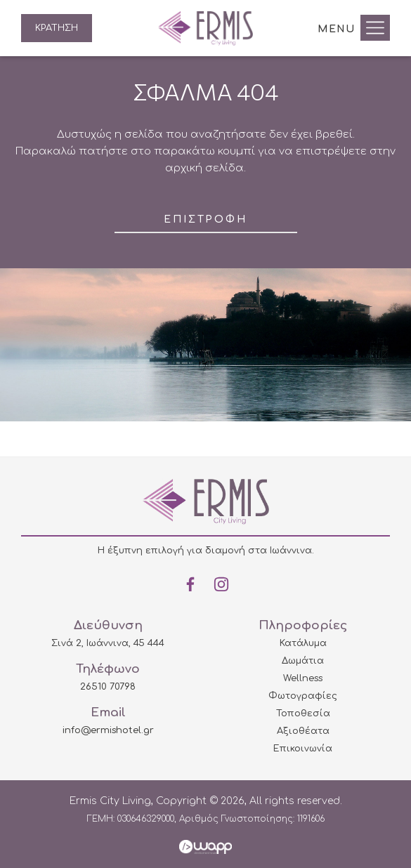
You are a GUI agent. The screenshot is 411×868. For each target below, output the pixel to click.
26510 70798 (108, 687)
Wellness (303, 678)
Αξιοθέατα (303, 731)
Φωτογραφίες (303, 696)
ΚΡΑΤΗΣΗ (57, 28)
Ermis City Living (205, 28)
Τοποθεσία (303, 714)
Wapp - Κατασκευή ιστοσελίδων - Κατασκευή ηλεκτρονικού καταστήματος (205, 847)
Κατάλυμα (303, 643)
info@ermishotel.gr (108, 730)
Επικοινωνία (303, 749)
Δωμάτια (303, 661)
